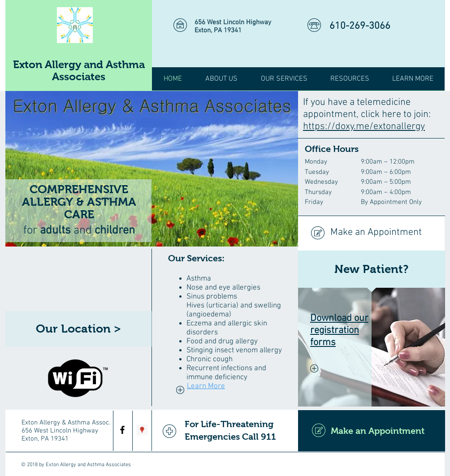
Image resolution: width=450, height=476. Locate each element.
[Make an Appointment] (371, 233)
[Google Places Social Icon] (142, 430)
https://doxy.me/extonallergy (364, 127)
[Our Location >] (78, 329)
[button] (350, 79)
